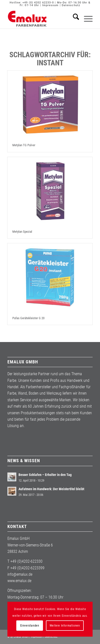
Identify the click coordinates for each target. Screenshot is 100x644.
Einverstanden (30, 626)
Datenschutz (71, 5)
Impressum (50, 5)
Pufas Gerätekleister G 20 (28, 318)
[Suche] (73, 19)
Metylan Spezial (22, 232)
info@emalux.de (20, 574)
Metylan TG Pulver (24, 145)
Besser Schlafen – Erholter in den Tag (45, 475)
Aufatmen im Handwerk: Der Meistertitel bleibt (51, 489)
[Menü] (86, 19)
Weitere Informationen (65, 626)
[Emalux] (41, 19)
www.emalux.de (19, 581)
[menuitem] (73, 19)
